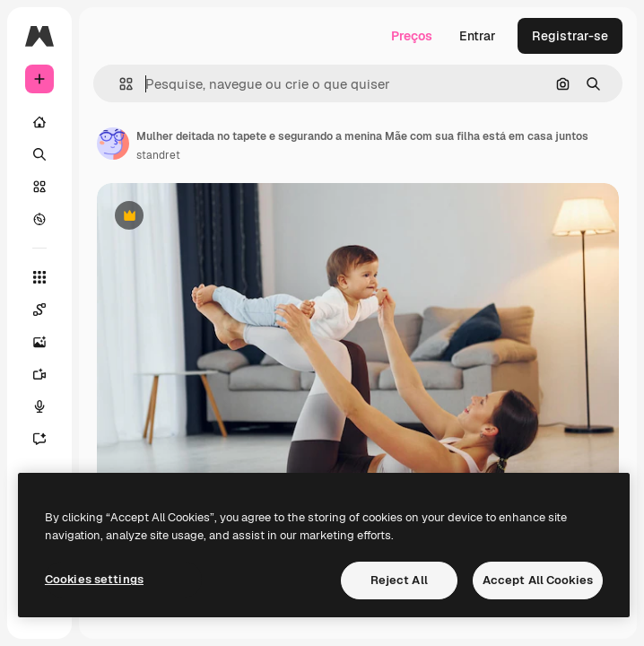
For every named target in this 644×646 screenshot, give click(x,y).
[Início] (39, 122)
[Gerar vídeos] (39, 374)
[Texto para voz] (39, 406)
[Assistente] (39, 439)
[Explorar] (39, 219)
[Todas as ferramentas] (39, 277)
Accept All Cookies (538, 580)
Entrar (478, 36)
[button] (119, 84)
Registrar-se (570, 36)
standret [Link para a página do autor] (158, 155)
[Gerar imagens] (39, 342)
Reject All (399, 580)
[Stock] (39, 187)
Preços (412, 36)
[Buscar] (39, 154)
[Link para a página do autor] (113, 144)
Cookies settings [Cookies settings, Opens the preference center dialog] (94, 579)
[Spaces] (39, 310)
